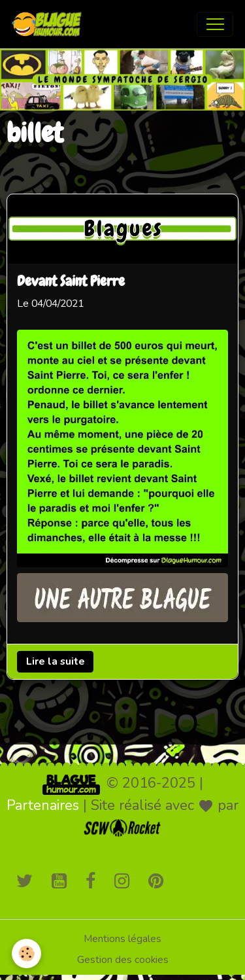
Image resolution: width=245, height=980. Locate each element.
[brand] (50, 24)
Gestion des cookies (123, 960)
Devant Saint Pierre (71, 283)
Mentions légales (122, 939)
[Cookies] (26, 954)
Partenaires (43, 805)
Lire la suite (56, 661)
